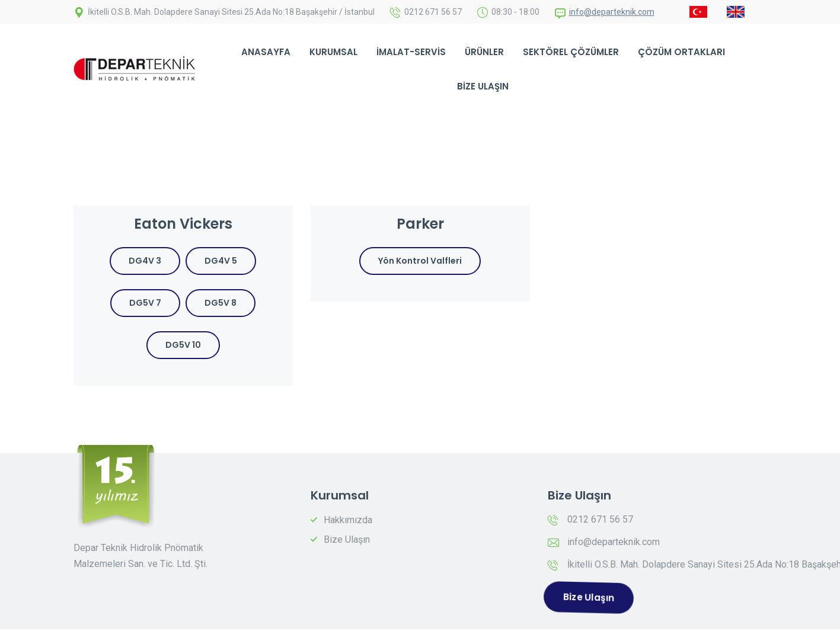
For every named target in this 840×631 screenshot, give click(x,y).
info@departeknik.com (612, 12)
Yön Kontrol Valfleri (420, 261)
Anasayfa (266, 52)
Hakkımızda (348, 520)
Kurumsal (333, 52)
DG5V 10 (183, 345)
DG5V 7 (145, 303)
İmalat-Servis (411, 52)
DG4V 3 (145, 261)
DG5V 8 (221, 303)
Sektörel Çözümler (571, 52)
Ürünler (484, 52)
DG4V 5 (221, 261)
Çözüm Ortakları (681, 52)
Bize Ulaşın (483, 86)
